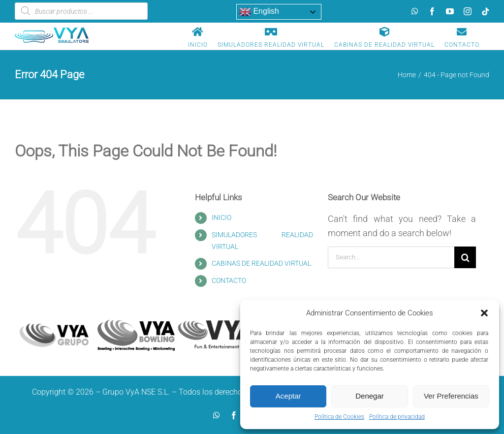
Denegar (370, 396)
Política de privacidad (397, 417)
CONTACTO (229, 280)
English (259, 12)
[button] (484, 313)
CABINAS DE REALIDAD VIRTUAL (261, 263)
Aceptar (288, 396)
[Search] (465, 257)
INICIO (221, 217)
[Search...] (391, 257)
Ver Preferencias (451, 396)
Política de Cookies (339, 417)
